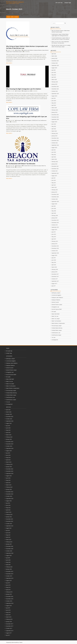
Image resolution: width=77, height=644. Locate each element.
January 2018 (54, 272)
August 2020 (54, 204)
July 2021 (54, 178)
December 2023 (55, 115)
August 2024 (54, 96)
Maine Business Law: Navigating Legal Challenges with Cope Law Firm (26, 118)
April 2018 (54, 265)
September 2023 (55, 119)
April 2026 (54, 54)
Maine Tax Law (30, 166)
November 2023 (55, 117)
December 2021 (55, 166)
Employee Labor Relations (28, 50)
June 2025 (54, 72)
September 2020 (55, 201)
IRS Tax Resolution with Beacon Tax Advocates (21, 164)
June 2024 (54, 101)
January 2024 (54, 112)
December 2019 (55, 220)
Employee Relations (38, 50)
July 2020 (54, 206)
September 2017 (55, 281)
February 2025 (55, 82)
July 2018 (54, 258)
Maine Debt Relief (56, 314)
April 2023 (54, 129)
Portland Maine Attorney (57, 328)
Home (8, 17)
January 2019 (54, 244)
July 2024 (54, 98)
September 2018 (55, 253)
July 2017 (54, 286)
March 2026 (54, 56)
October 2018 (55, 251)
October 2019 (55, 225)
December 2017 (55, 274)
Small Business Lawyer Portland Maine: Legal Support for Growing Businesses (60, 35)
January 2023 (54, 136)
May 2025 (54, 75)
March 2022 (54, 159)
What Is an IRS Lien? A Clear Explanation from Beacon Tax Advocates (60, 42)
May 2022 (54, 155)
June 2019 (54, 234)
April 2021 (54, 185)
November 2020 (55, 197)
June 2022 (54, 152)
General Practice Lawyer (57, 305)
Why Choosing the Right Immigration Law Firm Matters (24, 89)
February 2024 (55, 110)
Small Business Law (36, 120)
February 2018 (55, 269)
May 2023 (54, 126)
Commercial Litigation (27, 120)
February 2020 (55, 216)
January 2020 (54, 218)
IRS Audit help (59, 3)
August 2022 (54, 147)
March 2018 (54, 267)
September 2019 (55, 227)
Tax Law (13, 167)
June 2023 (54, 124)
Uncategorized (55, 340)
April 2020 (54, 213)
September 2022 (55, 145)
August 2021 (54, 176)
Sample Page (68, 3)
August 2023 (54, 122)
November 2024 (55, 89)
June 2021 (54, 180)
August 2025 (54, 68)
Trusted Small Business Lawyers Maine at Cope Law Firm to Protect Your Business (61, 39)
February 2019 (55, 241)
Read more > (9, 63)
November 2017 (55, 276)
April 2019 (54, 239)
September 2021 (55, 173)
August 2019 (54, 230)
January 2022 (54, 164)
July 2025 (54, 70)
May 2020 (54, 211)
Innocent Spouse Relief (57, 309)
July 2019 (54, 232)
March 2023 (54, 131)
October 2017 (55, 279)
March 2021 (54, 187)
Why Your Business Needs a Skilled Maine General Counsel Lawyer (61, 31)
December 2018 (55, 246)
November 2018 (55, 248)
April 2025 (54, 77)
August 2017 (54, 284)
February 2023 (55, 133)
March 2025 (54, 79)
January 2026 (54, 58)
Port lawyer (19, 50)
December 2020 (55, 194)
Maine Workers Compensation (58, 323)
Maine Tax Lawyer (37, 166)
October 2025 (55, 63)
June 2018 (54, 260)
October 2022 (55, 143)
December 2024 (55, 87)
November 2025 (55, 61)
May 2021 (54, 183)
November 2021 (55, 169)
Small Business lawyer (56, 335)
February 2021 (55, 190)
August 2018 (54, 255)
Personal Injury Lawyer (57, 326)
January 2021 (54, 192)
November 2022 (55, 140)
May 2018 (54, 262)
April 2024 (54, 105)
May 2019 (54, 237)
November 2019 (55, 223)
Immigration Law (26, 91)
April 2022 (54, 157)
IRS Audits (25, 166)
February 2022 (55, 162)
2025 (12, 17)
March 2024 (54, 108)
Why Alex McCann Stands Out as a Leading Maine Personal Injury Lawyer (61, 46)
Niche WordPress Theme (17, 642)
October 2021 (55, 171)
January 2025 (54, 84)
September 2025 (55, 65)
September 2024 (55, 94)
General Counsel (55, 302)
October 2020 (55, 199)
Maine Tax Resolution (56, 321)
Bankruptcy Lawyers (56, 293)
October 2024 (55, 91)
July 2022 (54, 150)
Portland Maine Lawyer (17, 52)
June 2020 (54, 208)
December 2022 (55, 138)
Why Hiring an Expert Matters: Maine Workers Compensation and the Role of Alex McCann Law (27, 47)
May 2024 (54, 103)
